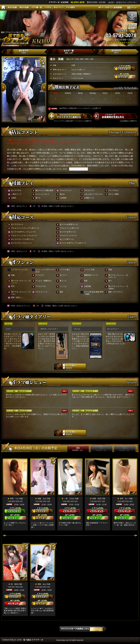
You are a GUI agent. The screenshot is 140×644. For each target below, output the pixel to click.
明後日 (125, 449)
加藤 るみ (42, 499)
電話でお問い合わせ (78, 169)
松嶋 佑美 (97, 499)
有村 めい (124, 499)
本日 (78, 449)
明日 (101, 449)
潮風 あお (42, 584)
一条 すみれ (69, 499)
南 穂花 (14, 584)
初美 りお (14, 499)
